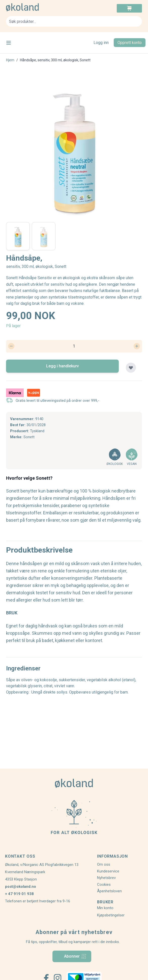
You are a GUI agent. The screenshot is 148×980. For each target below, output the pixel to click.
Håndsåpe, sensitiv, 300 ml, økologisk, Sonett (55, 60)
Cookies (104, 885)
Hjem (10, 60)
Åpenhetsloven (109, 891)
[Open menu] (9, 43)
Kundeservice (108, 871)
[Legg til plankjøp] (131, 368)
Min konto (105, 908)
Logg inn (101, 43)
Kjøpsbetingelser (111, 915)
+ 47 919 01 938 (19, 894)
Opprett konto (130, 43)
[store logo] (40, 7)
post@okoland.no (21, 887)
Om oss (104, 864)
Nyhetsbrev (106, 878)
